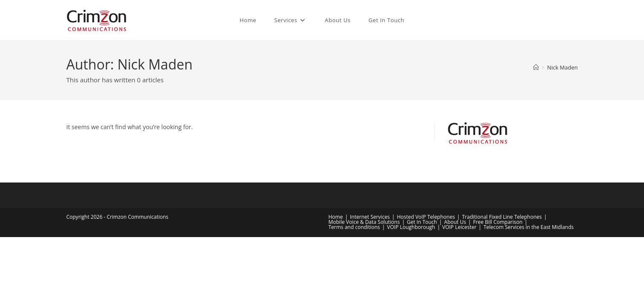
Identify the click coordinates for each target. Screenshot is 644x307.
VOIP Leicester (459, 227)
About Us (455, 222)
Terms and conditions (354, 227)
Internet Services (370, 217)
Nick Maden (563, 67)
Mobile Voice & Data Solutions (364, 222)
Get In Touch (422, 222)
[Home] (536, 67)
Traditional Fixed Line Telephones (502, 217)
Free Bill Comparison (498, 222)
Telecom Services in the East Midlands (528, 227)
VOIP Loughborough (411, 227)
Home (336, 217)
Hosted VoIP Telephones (426, 217)
